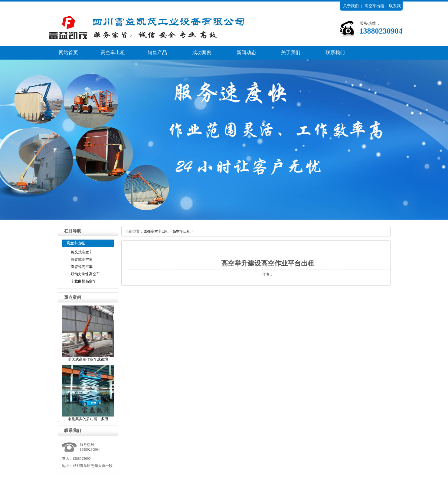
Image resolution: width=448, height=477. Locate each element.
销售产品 (157, 52)
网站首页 (68, 52)
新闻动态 (246, 52)
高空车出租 (374, 6)
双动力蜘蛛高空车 (85, 274)
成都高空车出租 (156, 231)
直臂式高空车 (82, 267)
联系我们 (335, 52)
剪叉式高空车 (82, 252)
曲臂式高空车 (82, 260)
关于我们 (351, 6)
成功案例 (202, 52)
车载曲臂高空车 (83, 281)
